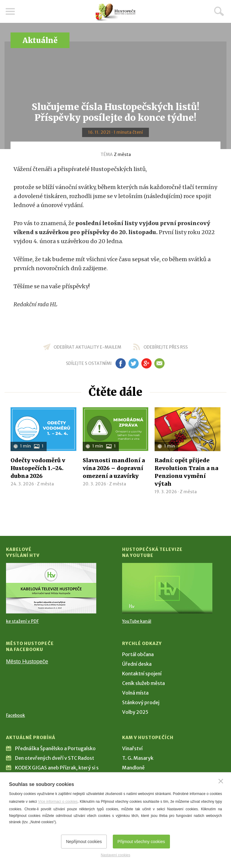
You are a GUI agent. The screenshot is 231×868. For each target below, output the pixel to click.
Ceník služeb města (143, 683)
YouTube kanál (137, 621)
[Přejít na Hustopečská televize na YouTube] (167, 588)
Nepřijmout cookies (84, 842)
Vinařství (132, 748)
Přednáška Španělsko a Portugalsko (55, 748)
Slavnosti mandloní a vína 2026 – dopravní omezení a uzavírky (114, 468)
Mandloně (133, 768)
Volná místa (135, 693)
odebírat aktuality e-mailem (87, 347)
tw (133, 363)
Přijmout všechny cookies (141, 842)
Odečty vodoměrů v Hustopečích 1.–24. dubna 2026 (38, 468)
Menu (11, 11)
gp (146, 363)
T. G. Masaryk (138, 758)
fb (121, 363)
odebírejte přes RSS (166, 347)
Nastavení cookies (115, 855)
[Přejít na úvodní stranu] (115, 12)
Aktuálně (40, 40)
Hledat (219, 11)
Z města (122, 154)
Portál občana (138, 654)
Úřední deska (137, 664)
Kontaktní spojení (142, 674)
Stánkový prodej (141, 702)
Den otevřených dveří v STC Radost (55, 758)
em (159, 363)
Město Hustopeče (27, 662)
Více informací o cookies (58, 802)
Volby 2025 (135, 712)
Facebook (15, 715)
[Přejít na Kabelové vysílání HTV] (51, 588)
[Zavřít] (221, 781)
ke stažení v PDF (22, 621)
